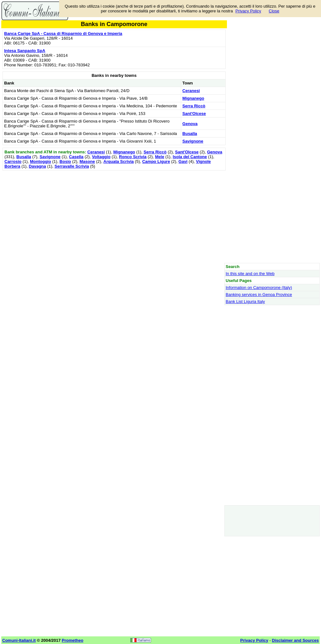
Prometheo (72, 640)
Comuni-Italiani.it (19, 640)
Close (274, 11)
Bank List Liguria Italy (245, 302)
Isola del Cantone (190, 157)
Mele (160, 157)
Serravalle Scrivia (72, 166)
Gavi (183, 161)
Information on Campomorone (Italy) (259, 288)
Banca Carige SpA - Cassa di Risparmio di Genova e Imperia (63, 34)
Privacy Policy (248, 11)
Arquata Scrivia (118, 161)
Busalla (190, 134)
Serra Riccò (194, 106)
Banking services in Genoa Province (259, 295)
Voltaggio (101, 157)
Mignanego (193, 98)
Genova (190, 124)
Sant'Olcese (194, 114)
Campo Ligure (156, 161)
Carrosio (13, 161)
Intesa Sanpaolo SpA (25, 51)
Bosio (65, 161)
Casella (76, 157)
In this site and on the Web (250, 274)
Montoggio (40, 161)
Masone (87, 161)
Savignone (193, 141)
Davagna (38, 166)
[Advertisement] (114, 217)
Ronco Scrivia (133, 157)
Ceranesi (191, 91)
